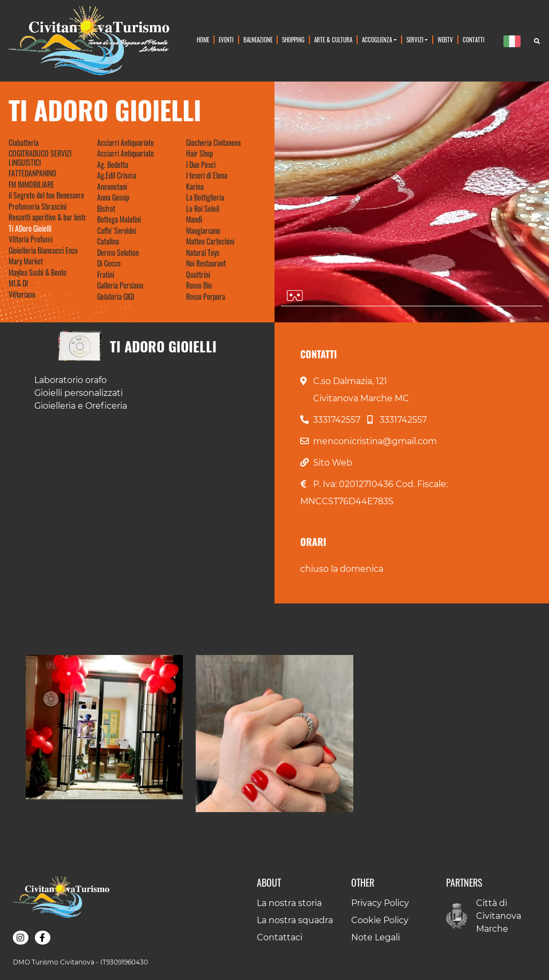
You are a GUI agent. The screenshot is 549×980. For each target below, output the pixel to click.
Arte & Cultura (333, 39)
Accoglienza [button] (377, 39)
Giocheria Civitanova (213, 143)
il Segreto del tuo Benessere (46, 195)
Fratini (106, 275)
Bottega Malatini (119, 219)
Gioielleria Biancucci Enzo (43, 250)
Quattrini (198, 275)
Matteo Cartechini (210, 241)
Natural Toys (203, 253)
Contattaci (280, 937)
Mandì (194, 219)
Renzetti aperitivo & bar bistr (47, 217)
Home (203, 39)
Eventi (226, 39)
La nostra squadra (295, 920)
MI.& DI (18, 283)
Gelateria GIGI (116, 297)
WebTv (445, 39)
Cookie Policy (380, 920)
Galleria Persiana (120, 285)
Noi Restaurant (206, 263)
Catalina (108, 241)
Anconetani (112, 187)
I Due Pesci (201, 165)
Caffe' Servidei (117, 231)
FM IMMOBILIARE (31, 185)
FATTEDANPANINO (32, 173)
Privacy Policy (380, 903)
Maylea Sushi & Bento (38, 272)
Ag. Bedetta (113, 165)
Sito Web (333, 463)
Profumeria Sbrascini (38, 207)
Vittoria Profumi (31, 239)
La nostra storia (289, 903)
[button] (104, 727)
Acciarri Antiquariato (125, 143)
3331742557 (337, 420)
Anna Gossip (113, 197)
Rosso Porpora (206, 297)
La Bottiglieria (205, 197)
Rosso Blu (199, 285)
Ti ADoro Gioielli (30, 229)
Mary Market (26, 261)
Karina (195, 187)
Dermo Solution (118, 253)
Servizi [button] (415, 39)
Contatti (474, 39)
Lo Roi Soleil (203, 209)
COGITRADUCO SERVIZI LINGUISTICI (40, 158)
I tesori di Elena (207, 175)
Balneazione (258, 39)
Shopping (293, 39)
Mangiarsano (203, 231)
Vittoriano (22, 294)
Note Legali (376, 937)
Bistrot (106, 209)
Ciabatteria (24, 143)
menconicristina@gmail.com (375, 441)
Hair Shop (199, 153)
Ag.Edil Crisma (117, 175)
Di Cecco (109, 263)
